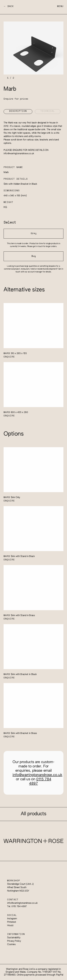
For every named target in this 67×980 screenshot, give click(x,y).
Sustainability (14, 938)
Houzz (10, 925)
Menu (60, 6)
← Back (9, 6)
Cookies (11, 944)
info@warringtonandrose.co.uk (19, 154)
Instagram (12, 919)
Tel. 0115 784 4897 (17, 906)
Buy (34, 256)
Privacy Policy (14, 941)
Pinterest (12, 922)
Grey (34, 233)
